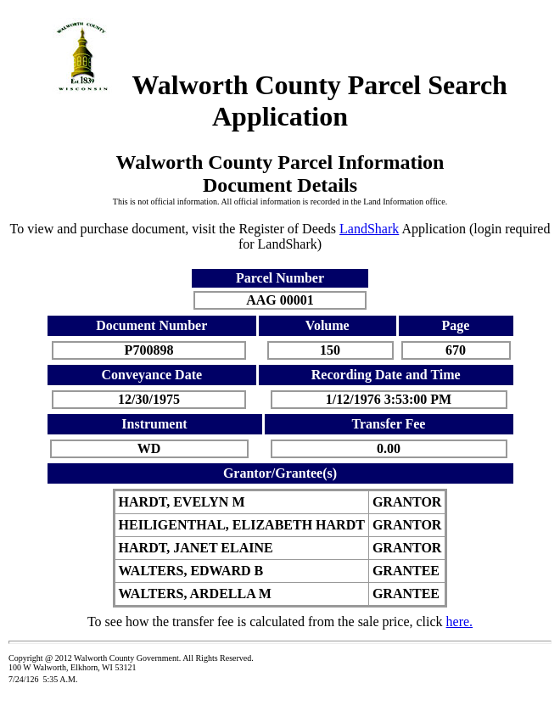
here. (460, 622)
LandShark (369, 229)
